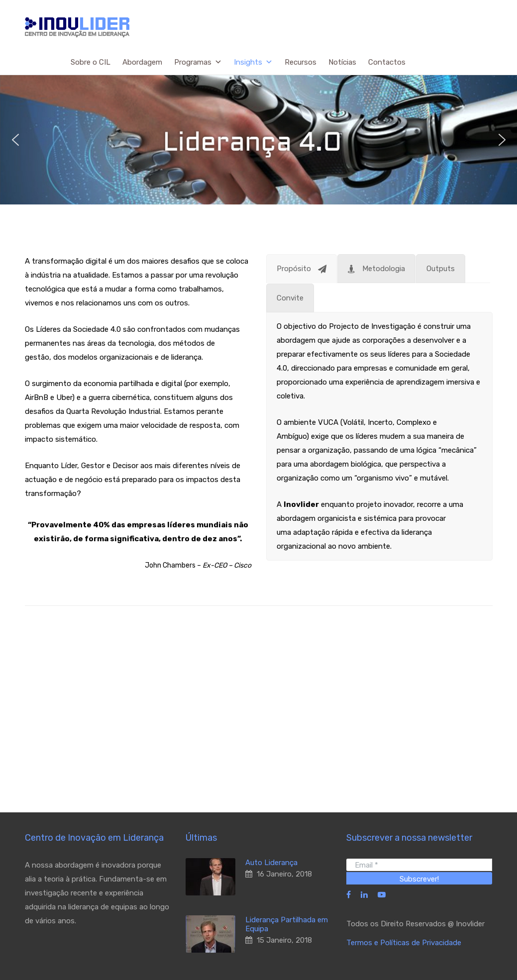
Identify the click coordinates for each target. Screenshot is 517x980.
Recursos (301, 62)
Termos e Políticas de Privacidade (404, 943)
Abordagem (142, 62)
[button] (15, 140)
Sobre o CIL (91, 62)
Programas (193, 62)
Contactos (387, 62)
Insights (248, 62)
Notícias (342, 62)
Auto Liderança (271, 863)
